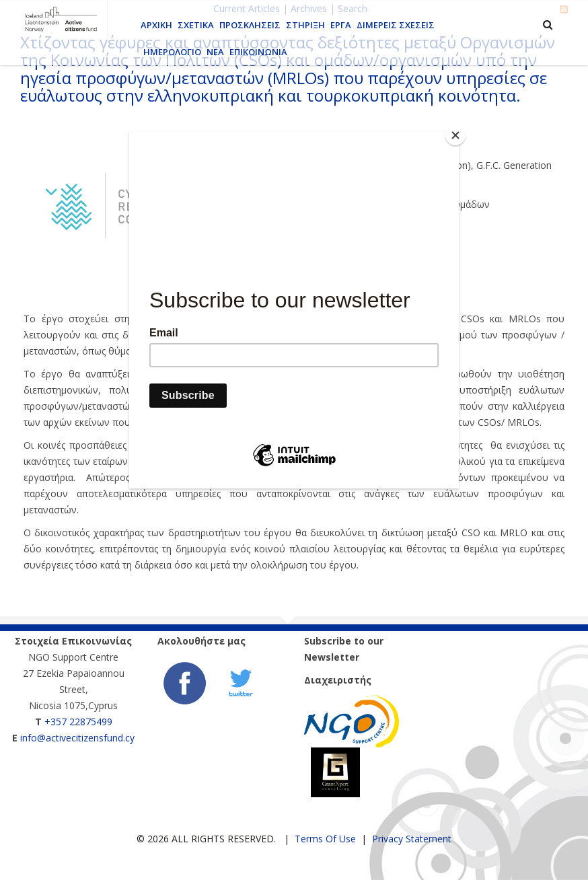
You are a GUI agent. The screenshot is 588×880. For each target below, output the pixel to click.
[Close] (455, 135)
